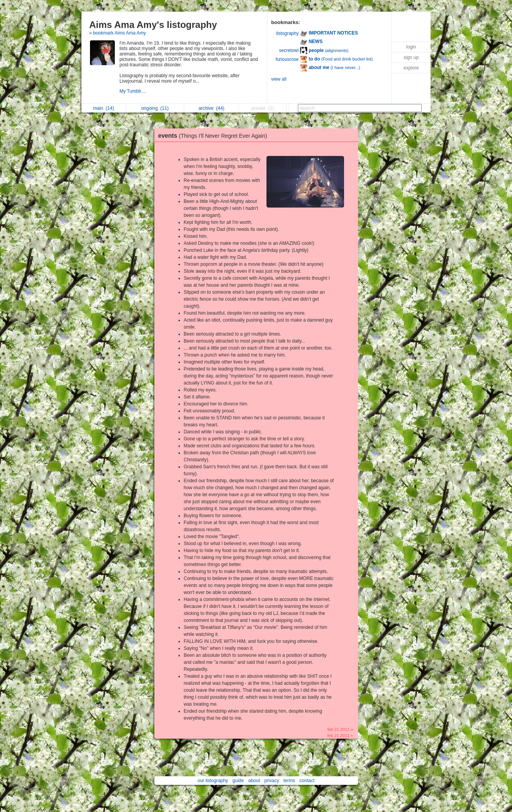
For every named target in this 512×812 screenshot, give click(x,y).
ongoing (155, 108)
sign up (411, 57)
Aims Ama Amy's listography (153, 25)
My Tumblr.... (133, 91)
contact (307, 781)
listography (287, 33)
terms (289, 781)
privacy (272, 781)
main (104, 108)
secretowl (289, 50)
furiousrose (287, 59)
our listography (213, 781)
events (215, 136)
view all (279, 79)
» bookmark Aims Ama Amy (118, 33)
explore (411, 68)
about (254, 781)
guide (238, 781)
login (411, 47)
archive (212, 108)
